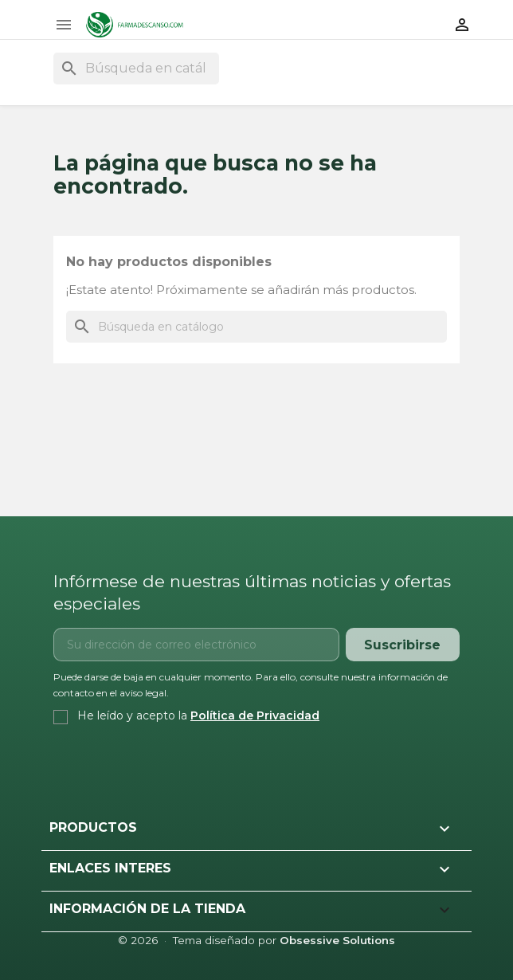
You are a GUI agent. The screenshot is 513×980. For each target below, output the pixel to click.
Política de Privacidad (255, 715)
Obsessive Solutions (337, 940)
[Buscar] (136, 69)
